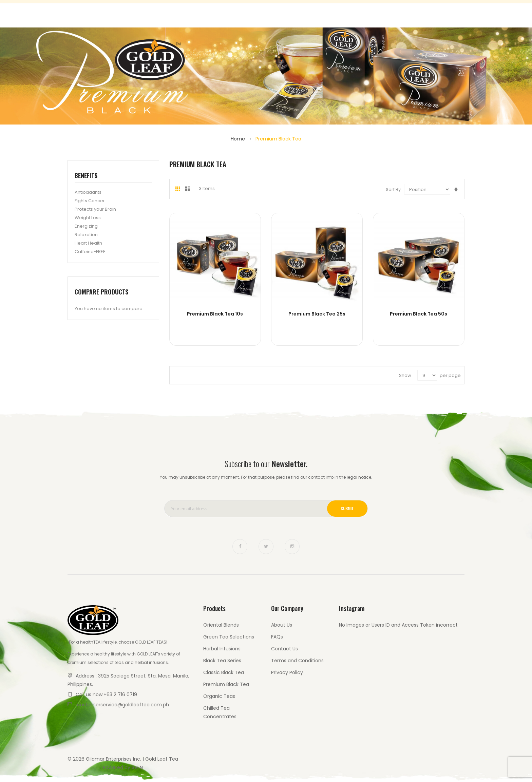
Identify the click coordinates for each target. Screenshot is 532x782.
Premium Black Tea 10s (215, 314)
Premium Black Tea (226, 684)
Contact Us (437, 14)
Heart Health (88, 243)
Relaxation (86, 235)
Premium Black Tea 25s (317, 314)
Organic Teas (219, 696)
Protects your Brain (95, 209)
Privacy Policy (287, 672)
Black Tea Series (222, 661)
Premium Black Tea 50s (419, 314)
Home (239, 139)
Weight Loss (88, 218)
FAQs (277, 637)
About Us (282, 625)
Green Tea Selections (229, 637)
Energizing (86, 226)
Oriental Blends (221, 625)
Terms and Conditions (297, 661)
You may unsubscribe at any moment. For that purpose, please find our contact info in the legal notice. (266, 477)
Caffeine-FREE (90, 252)
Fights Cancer (90, 201)
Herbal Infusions (222, 649)
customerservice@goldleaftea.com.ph (123, 705)
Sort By (393, 189)
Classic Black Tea (224, 672)
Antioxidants (88, 192)
